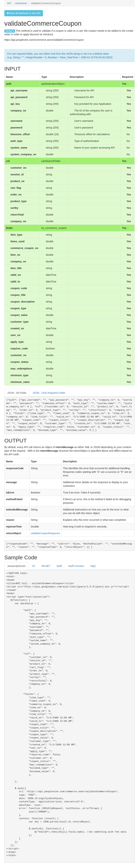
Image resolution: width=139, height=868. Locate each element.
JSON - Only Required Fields (49, 393)
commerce (21, 3)
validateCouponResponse (45, 533)
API (9, 3)
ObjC (93, 566)
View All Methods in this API (24, 13)
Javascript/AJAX (16, 566)
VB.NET (46, 566)
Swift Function (76, 566)
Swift (59, 566)
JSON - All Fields (17, 393)
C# (33, 566)
